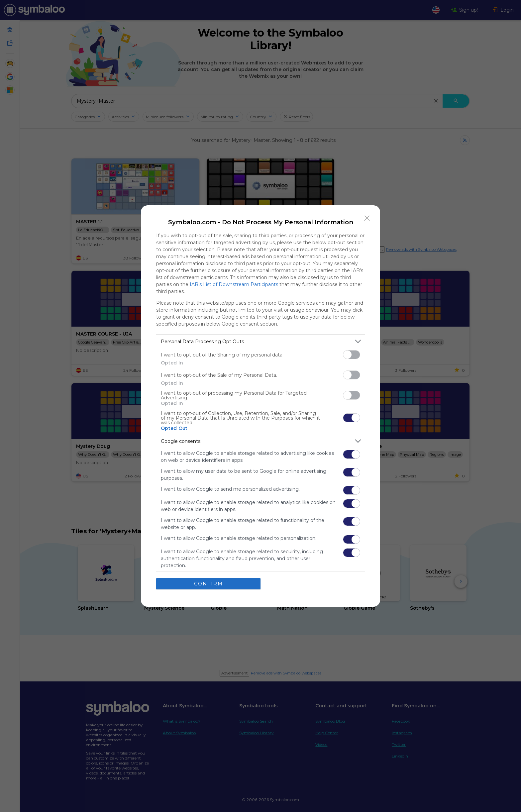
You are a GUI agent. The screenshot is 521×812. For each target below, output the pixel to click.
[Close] (367, 218)
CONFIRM (208, 583)
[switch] (352, 355)
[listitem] (260, 341)
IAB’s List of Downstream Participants (234, 284)
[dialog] (260, 406)
